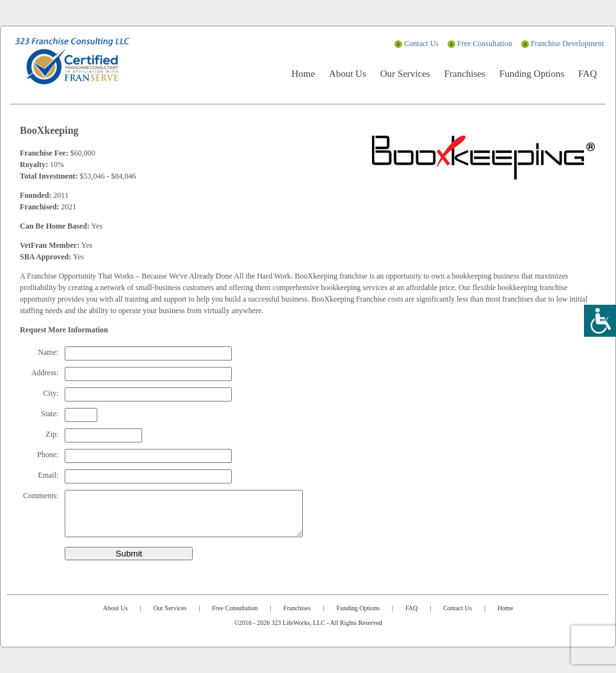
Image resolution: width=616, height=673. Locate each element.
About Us (348, 74)
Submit (129, 554)
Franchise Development (567, 44)
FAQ (588, 74)
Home (303, 74)
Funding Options (532, 74)
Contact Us (421, 44)
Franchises (465, 74)
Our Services (405, 74)
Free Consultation (485, 44)
